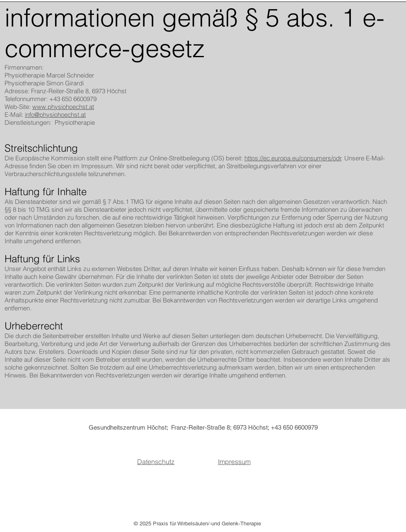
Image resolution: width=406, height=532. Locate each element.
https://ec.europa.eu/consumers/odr (293, 158)
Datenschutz (156, 462)
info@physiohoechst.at (55, 115)
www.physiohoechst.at (63, 107)
